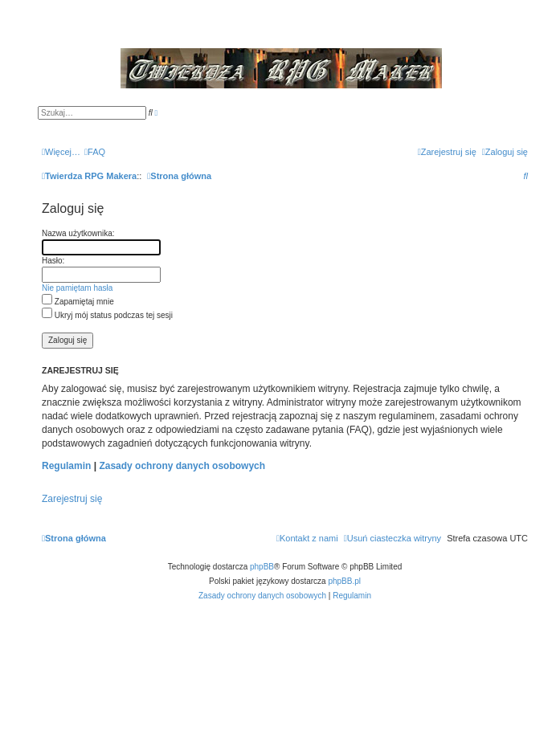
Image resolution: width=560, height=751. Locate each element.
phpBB (262, 567)
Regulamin (66, 466)
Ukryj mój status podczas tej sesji (107, 315)
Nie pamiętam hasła (77, 288)
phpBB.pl (344, 581)
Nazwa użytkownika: (78, 233)
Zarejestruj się (72, 499)
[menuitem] (95, 152)
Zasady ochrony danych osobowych (182, 466)
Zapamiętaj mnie (78, 302)
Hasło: (53, 261)
